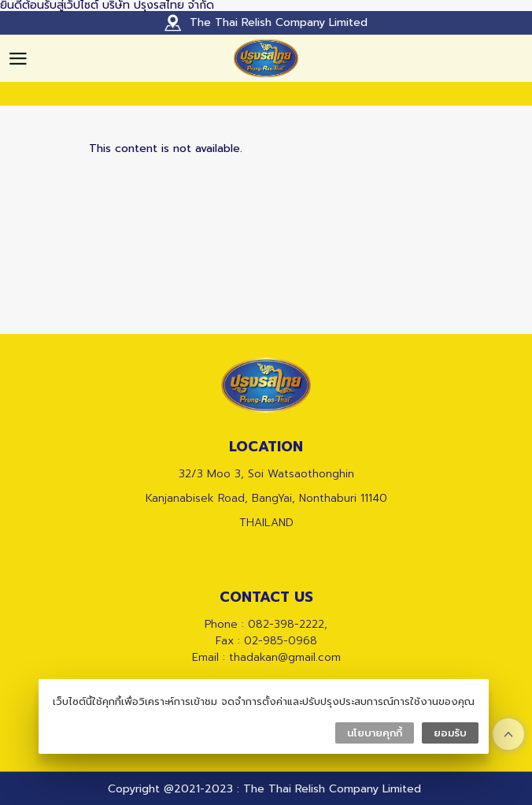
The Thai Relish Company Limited (279, 23)
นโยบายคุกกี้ (375, 733)
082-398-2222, (288, 624)
